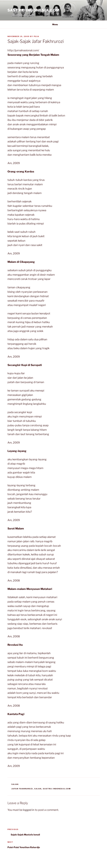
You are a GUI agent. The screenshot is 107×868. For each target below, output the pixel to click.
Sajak (15, 784)
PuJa (37, 36)
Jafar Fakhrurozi (22, 789)
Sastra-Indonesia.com (34, 10)
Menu (53, 24)
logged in (29, 810)
